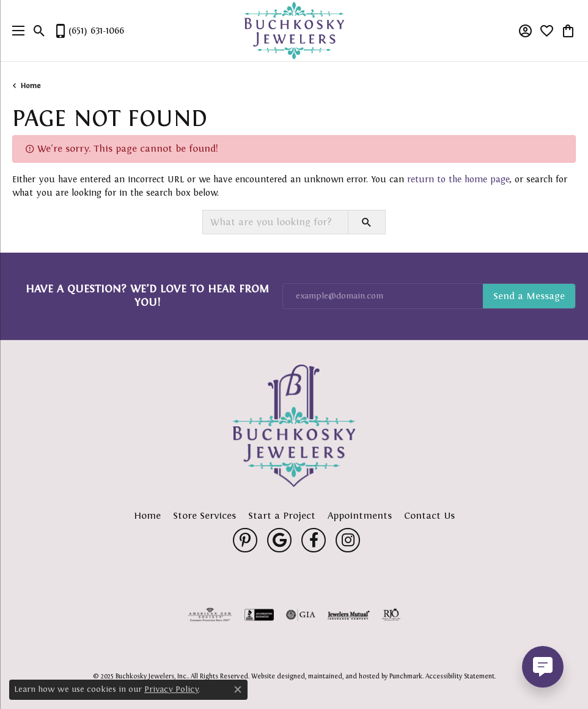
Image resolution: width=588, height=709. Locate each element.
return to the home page (458, 179)
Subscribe (529, 296)
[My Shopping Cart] (568, 31)
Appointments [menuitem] (360, 515)
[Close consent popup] (238, 689)
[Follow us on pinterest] (245, 540)
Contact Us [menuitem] (429, 515)
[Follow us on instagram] (348, 540)
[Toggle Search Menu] (39, 31)
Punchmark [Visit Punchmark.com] (406, 676)
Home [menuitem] (147, 515)
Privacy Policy (171, 689)
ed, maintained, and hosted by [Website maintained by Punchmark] (343, 676)
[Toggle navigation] (15, 31)
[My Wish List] (547, 31)
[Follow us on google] (279, 540)
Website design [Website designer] (274, 676)
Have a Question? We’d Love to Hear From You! (147, 295)
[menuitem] (210, 615)
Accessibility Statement (460, 676)
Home (31, 86)
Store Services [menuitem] (204, 515)
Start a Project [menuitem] (282, 515)
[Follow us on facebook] (314, 540)
